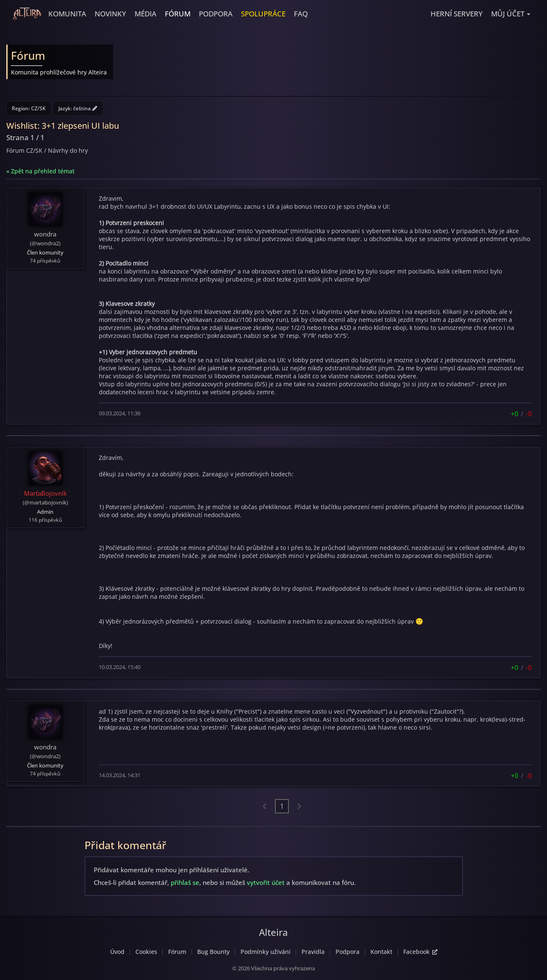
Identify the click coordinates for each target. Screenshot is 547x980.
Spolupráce (263, 14)
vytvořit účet (266, 882)
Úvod (117, 952)
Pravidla (313, 952)
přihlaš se (185, 882)
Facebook (420, 952)
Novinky (110, 14)
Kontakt (381, 952)
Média (145, 14)
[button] (511, 14)
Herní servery (457, 14)
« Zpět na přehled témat (40, 171)
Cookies (146, 952)
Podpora (216, 14)
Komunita (67, 14)
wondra (45, 234)
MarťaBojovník (45, 493)
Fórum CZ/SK (24, 150)
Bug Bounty (213, 952)
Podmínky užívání (266, 952)
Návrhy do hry (68, 150)
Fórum (178, 14)
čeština (85, 108)
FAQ (301, 14)
